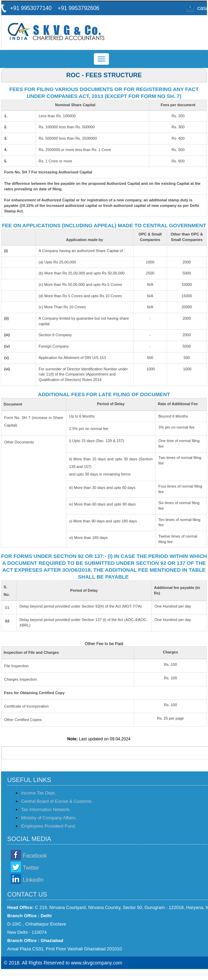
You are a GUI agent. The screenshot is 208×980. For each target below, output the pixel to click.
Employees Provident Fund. (49, 826)
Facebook (35, 856)
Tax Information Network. (46, 809)
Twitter (31, 868)
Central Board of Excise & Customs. (57, 801)
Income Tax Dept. (38, 793)
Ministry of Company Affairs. (49, 818)
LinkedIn (33, 880)
